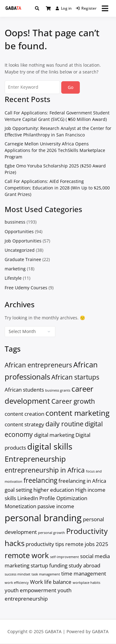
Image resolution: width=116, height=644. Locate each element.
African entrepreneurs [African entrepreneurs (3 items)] (38, 365)
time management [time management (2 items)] (84, 573)
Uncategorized (20, 250)
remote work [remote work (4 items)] (27, 555)
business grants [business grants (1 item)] (58, 390)
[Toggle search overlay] (37, 8)
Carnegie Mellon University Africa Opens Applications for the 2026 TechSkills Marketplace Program (55, 150)
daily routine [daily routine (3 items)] (64, 424)
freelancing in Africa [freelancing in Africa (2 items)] (82, 481)
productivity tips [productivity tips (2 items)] (45, 544)
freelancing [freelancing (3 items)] (40, 480)
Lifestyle (13, 278)
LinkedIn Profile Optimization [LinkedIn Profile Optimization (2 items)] (52, 498)
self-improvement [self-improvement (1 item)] (64, 557)
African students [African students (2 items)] (24, 390)
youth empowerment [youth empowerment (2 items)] (30, 590)
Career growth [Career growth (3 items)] (73, 401)
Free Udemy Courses (26, 288)
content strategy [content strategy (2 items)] (24, 424)
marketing (15, 269)
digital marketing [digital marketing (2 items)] (54, 435)
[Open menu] (105, 8)
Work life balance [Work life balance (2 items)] (51, 582)
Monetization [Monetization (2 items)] (20, 506)
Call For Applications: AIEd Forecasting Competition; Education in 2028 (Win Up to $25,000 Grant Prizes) (57, 188)
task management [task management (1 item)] (46, 574)
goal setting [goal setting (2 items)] (18, 490)
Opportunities (19, 231)
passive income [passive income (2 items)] (56, 506)
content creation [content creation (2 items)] (24, 414)
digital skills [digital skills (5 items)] (50, 446)
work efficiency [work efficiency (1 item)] (17, 583)
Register (86, 8)
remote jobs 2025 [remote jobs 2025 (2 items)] (87, 544)
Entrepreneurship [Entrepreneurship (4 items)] (35, 459)
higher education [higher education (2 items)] (54, 490)
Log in (64, 8)
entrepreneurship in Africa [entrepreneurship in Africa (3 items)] (45, 470)
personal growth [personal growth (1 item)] (52, 533)
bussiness (15, 222)
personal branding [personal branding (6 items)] (43, 518)
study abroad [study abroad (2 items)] (84, 565)
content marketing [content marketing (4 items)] (77, 413)
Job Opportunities (23, 241)
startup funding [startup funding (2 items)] (49, 565)
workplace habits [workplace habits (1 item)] (86, 583)
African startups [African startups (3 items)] (75, 377)
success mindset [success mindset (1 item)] (17, 574)
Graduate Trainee (23, 259)
